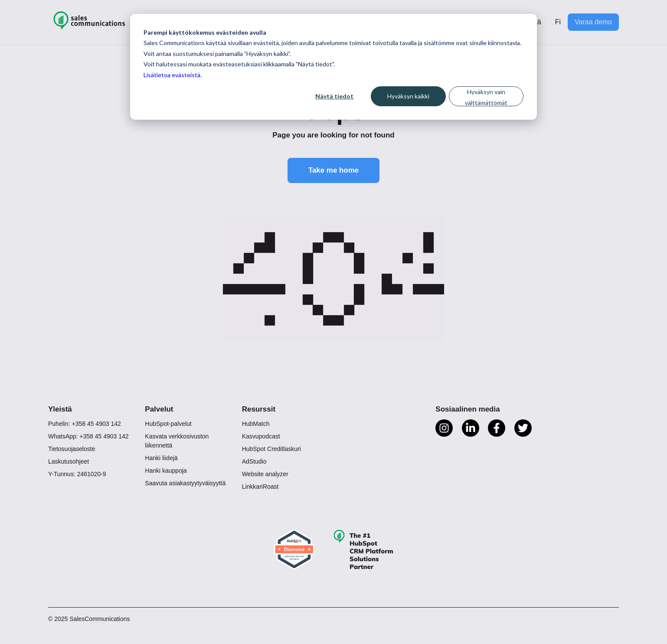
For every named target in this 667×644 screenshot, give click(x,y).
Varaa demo (593, 22)
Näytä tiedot (334, 96)
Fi (558, 22)
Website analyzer (265, 474)
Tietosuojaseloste (72, 449)
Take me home (334, 170)
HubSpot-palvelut (168, 424)
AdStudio (254, 462)
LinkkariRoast (260, 487)
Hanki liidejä (161, 458)
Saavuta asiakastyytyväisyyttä (185, 484)
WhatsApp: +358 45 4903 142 (88, 437)
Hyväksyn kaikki (408, 96)
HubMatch (256, 424)
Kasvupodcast (261, 437)
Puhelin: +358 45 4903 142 (85, 424)
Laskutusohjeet (69, 462)
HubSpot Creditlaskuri (271, 449)
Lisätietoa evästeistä (172, 75)
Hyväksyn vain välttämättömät (486, 97)
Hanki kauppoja (166, 471)
